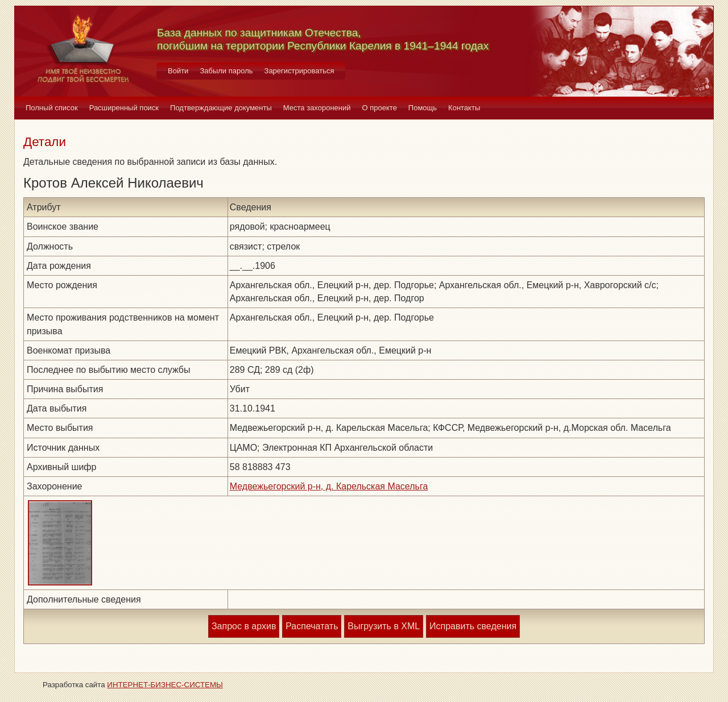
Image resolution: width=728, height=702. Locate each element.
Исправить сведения (473, 626)
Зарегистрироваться (299, 71)
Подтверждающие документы (221, 108)
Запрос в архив (244, 626)
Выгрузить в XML (384, 626)
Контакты (464, 108)
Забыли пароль (226, 71)
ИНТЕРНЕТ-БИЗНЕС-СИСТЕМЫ (165, 685)
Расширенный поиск (124, 108)
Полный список (52, 108)
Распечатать (312, 626)
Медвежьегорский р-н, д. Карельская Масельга (329, 486)
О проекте (380, 108)
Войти (178, 71)
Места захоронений (317, 108)
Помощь (423, 108)
